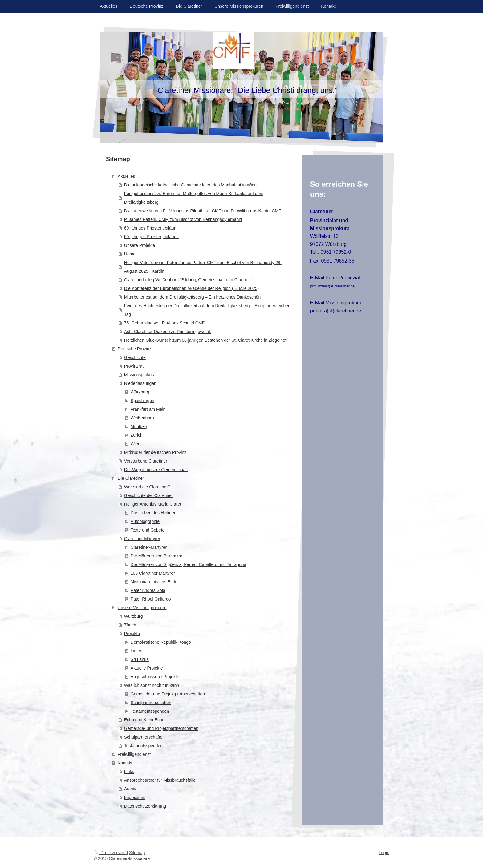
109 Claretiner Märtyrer (153, 573)
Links (129, 772)
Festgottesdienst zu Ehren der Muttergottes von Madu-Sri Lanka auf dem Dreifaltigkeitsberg (194, 198)
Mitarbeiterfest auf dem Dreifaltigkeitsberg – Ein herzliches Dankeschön (193, 297)
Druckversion (110, 853)
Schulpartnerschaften (151, 703)
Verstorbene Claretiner (146, 461)
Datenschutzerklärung (145, 806)
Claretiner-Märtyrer (142, 539)
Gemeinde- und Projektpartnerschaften (168, 694)
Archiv (130, 789)
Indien (136, 651)
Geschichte (135, 357)
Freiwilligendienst (134, 754)
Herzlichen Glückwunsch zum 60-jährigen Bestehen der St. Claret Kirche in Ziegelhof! (206, 340)
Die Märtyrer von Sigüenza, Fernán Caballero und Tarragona (189, 564)
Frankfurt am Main (148, 409)
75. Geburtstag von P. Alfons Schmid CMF (164, 323)
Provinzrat (134, 366)
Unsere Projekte (140, 245)
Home (130, 254)
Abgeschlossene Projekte (155, 677)
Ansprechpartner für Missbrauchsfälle (160, 780)
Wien (136, 444)
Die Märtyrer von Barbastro (156, 556)
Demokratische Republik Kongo (161, 642)
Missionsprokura (140, 375)
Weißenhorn (142, 418)
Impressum (135, 797)
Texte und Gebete (148, 530)
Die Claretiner (131, 478)
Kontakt (125, 763)
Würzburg (140, 392)
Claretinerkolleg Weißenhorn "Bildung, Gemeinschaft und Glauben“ (188, 280)
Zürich (137, 435)
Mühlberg (140, 426)
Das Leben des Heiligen (154, 513)
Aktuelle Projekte (147, 668)
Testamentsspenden (150, 711)
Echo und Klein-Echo (144, 720)
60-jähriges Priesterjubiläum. (151, 228)
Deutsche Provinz (135, 349)
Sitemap (137, 853)
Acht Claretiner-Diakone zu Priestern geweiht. (168, 332)
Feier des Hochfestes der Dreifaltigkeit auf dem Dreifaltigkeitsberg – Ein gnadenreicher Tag (207, 310)
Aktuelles (126, 176)
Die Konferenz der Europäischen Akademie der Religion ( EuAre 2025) (191, 288)
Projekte (132, 634)
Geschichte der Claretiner (149, 495)
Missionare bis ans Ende (154, 582)
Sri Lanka (140, 659)
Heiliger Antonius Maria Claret (153, 504)
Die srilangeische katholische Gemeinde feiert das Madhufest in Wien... (192, 185)
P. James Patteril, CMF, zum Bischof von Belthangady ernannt (183, 219)
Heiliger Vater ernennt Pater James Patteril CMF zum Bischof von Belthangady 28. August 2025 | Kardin (203, 267)
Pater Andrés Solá (148, 590)
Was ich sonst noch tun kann (152, 685)
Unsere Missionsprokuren (142, 608)
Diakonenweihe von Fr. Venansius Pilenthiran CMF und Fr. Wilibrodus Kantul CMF (203, 211)
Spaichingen (142, 401)
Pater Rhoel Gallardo (151, 599)
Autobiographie (145, 521)
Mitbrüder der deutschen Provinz (155, 452)
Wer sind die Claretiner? (147, 487)
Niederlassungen (140, 383)
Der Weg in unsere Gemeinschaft (156, 470)
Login (384, 853)
